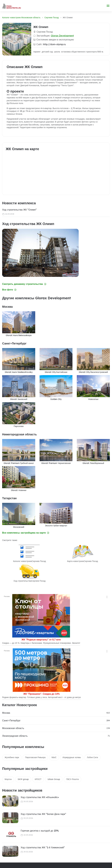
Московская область (13, 728)
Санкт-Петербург (11, 720)
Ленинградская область (15, 736)
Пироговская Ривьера (35, 757)
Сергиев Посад (52, 18)
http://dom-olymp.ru (54, 44)
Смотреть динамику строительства (24, 284)
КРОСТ (38, 779)
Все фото (9, 290)
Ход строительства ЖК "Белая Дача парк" (43, 814)
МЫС (54, 757)
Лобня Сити (92, 757)
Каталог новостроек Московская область (21, 18)
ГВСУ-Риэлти (72, 779)
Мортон (8, 779)
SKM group (23, 779)
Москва (6, 713)
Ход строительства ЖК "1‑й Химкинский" (43, 847)
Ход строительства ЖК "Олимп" (19, 210)
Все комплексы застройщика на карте (26, 533)
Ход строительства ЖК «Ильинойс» (40, 797)
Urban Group (54, 779)
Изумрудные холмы (72, 757)
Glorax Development (62, 36)
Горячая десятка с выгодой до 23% (40, 831)
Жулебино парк (12, 757)
